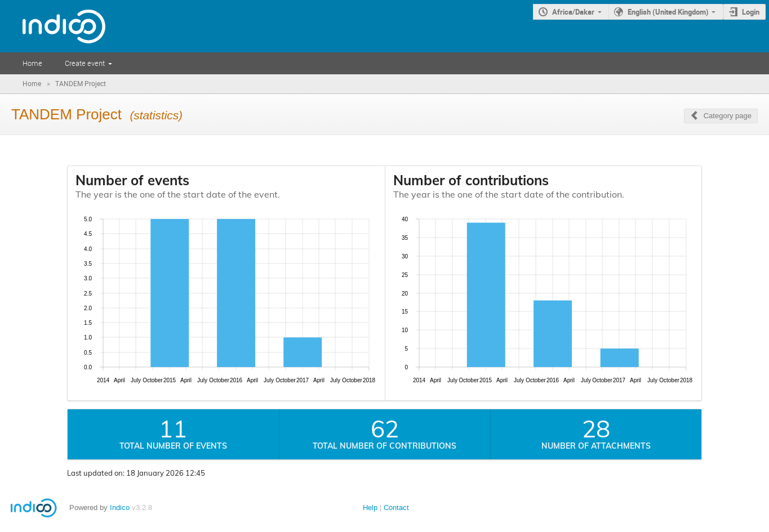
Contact (396, 508)
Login (751, 12)
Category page (728, 116)
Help (370, 508)
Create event (85, 63)
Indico (120, 508)
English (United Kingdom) (668, 12)
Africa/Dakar (573, 12)
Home (32, 63)
